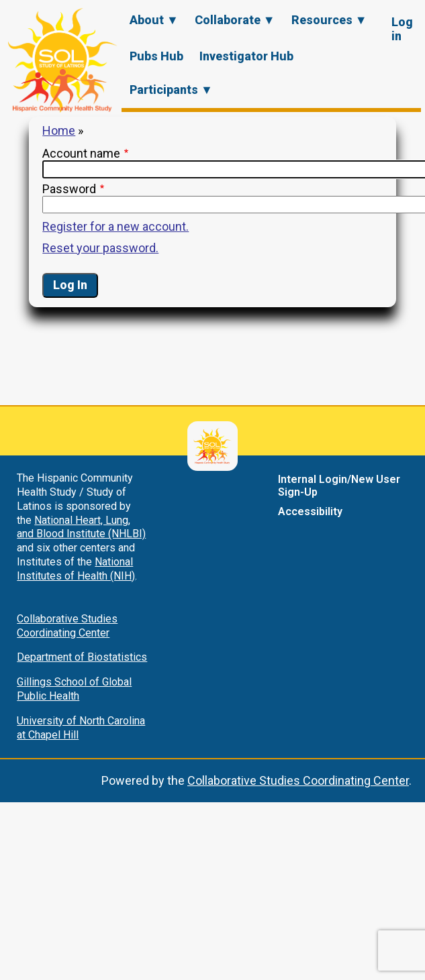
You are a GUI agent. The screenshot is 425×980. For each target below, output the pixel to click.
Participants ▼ (171, 90)
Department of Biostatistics (82, 657)
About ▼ (154, 20)
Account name (81, 153)
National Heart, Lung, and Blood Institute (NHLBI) (81, 527)
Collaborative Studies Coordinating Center (67, 626)
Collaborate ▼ (235, 20)
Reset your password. (100, 248)
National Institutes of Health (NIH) (76, 569)
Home (59, 130)
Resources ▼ (329, 20)
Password (69, 189)
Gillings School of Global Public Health (74, 689)
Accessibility (310, 511)
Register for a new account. (115, 226)
